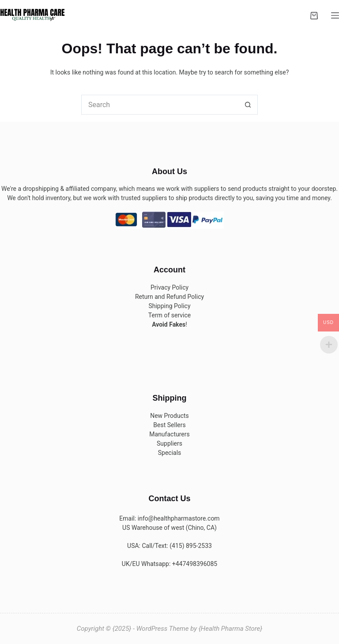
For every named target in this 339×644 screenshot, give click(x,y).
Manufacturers (169, 434)
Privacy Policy (169, 287)
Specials (170, 453)
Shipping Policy (169, 306)
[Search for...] (160, 105)
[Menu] (335, 15)
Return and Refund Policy (169, 297)
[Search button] (248, 105)
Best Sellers (169, 425)
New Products (169, 416)
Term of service (169, 315)
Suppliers (169, 443)
